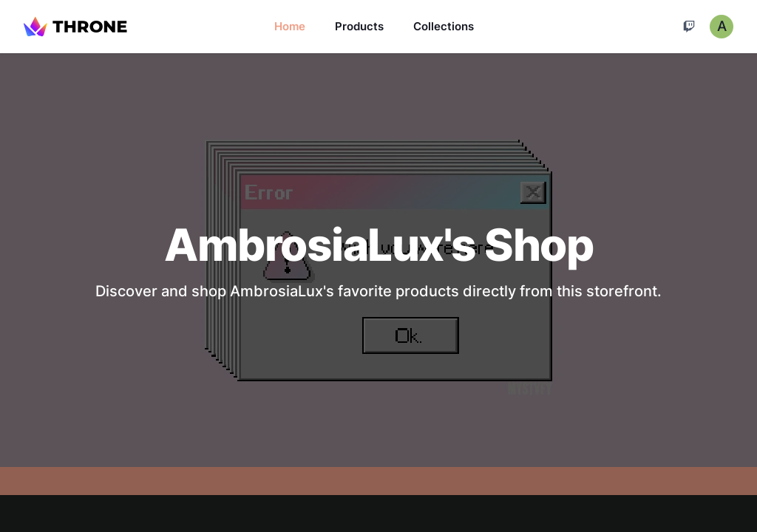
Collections (444, 26)
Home (290, 26)
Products (359, 26)
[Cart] (689, 27)
